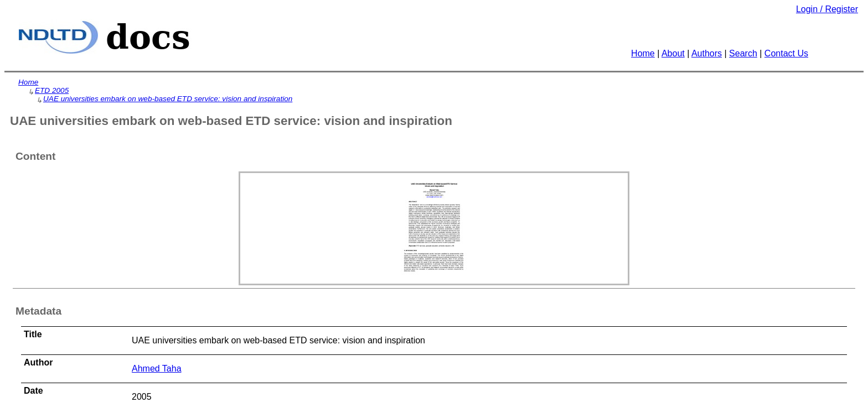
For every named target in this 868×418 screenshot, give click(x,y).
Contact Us (786, 53)
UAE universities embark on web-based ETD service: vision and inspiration (168, 99)
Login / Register (827, 9)
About (673, 53)
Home (643, 53)
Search (743, 53)
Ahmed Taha (157, 369)
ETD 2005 (52, 90)
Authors (707, 53)
